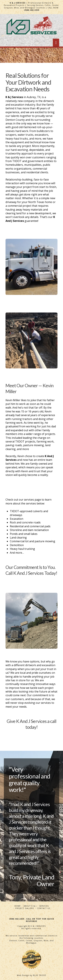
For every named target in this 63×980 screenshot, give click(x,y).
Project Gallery (25, 908)
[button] (56, 43)
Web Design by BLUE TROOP (31, 975)
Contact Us (44, 908)
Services (44, 906)
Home (17, 906)
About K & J (30, 906)
